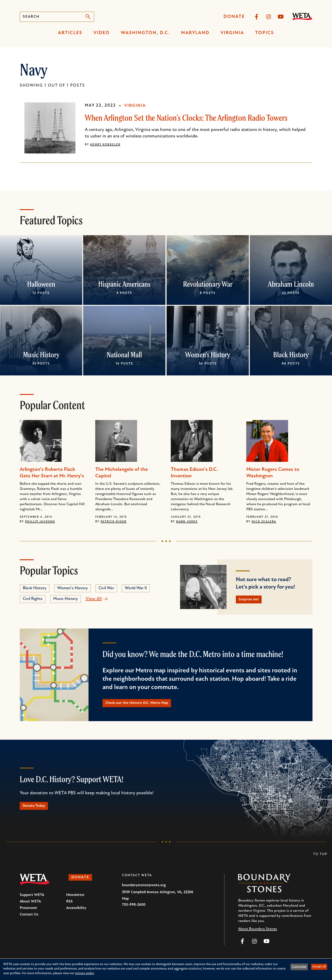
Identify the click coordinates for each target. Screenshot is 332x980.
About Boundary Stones (258, 936)
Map (125, 905)
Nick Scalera (264, 522)
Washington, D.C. (145, 33)
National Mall (124, 355)
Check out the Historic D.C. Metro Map (146, 707)
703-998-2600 (134, 912)
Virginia (232, 33)
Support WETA (32, 902)
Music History (41, 355)
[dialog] (166, 969)
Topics (265, 33)
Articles (70, 33)
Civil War (106, 588)
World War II (136, 588)
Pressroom (28, 915)
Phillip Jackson (40, 522)
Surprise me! (253, 601)
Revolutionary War (208, 284)
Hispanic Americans (124, 284)
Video (102, 33)
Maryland (195, 33)
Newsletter (75, 902)
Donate (234, 17)
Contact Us (29, 921)
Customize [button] (299, 967)
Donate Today (38, 811)
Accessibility (76, 915)
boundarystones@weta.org (144, 892)
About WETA (30, 908)
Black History (291, 355)
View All (94, 599)
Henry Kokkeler (105, 145)
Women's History (208, 355)
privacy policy (85, 973)
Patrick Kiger (113, 522)
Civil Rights (33, 599)
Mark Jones (187, 522)
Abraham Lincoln (291, 284)
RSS (69, 908)
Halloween (41, 284)
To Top (320, 861)
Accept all (319, 967)
